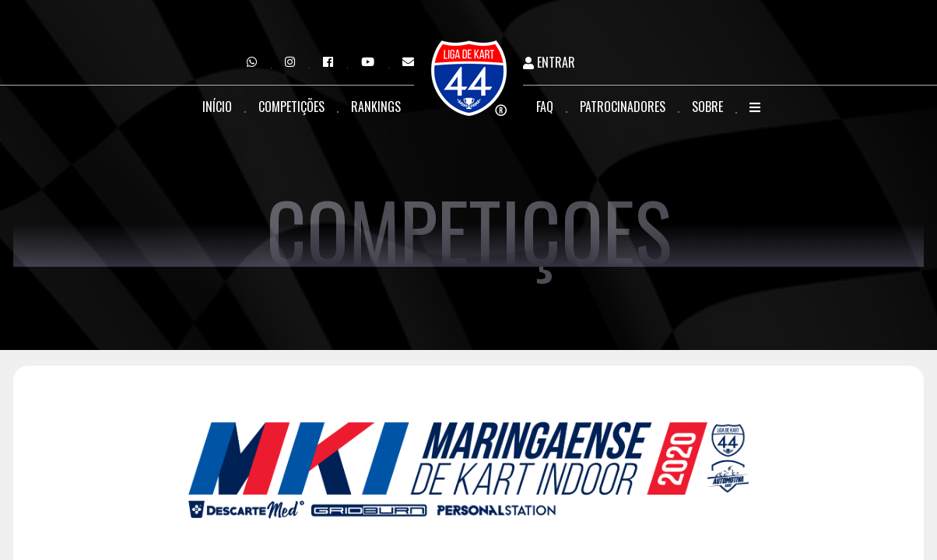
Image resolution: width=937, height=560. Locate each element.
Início (217, 107)
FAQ (545, 107)
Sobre (707, 107)
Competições (291, 107)
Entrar (549, 63)
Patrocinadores (623, 107)
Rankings (376, 107)
